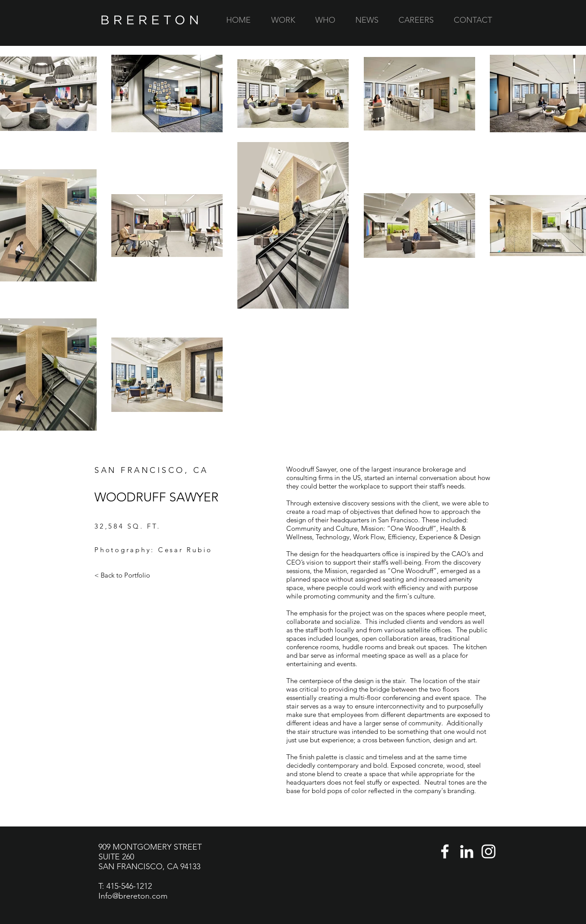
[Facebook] (445, 851)
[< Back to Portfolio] (122, 575)
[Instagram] (488, 851)
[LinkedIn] (467, 851)
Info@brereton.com (133, 896)
